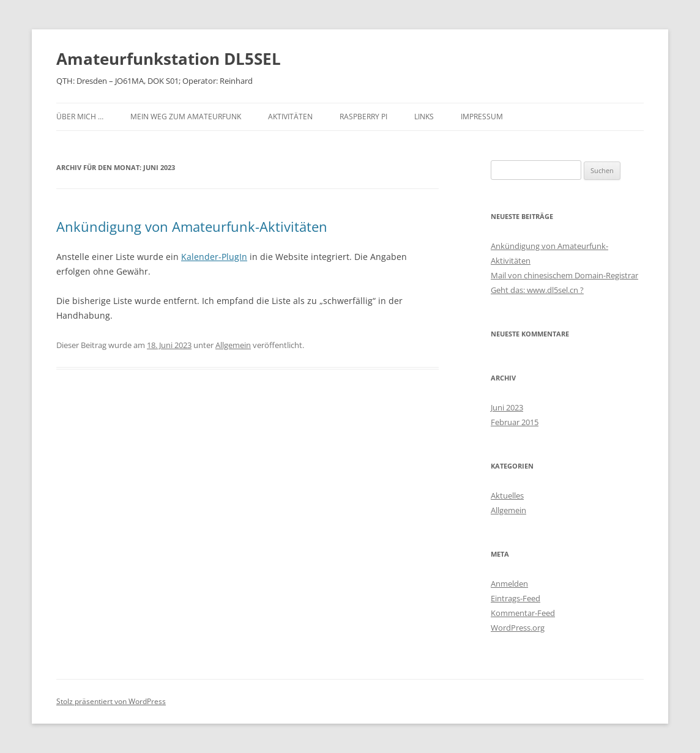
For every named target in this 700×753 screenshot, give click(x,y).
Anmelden (509, 584)
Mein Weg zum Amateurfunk (186, 117)
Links (424, 117)
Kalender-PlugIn (214, 257)
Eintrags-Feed (516, 598)
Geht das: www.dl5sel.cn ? (537, 290)
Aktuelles (507, 495)
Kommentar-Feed (523, 613)
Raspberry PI (363, 117)
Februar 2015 (515, 422)
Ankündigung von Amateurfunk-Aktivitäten (192, 226)
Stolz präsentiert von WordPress (111, 701)
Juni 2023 (507, 407)
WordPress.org (518, 628)
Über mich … (80, 117)
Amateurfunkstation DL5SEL (169, 59)
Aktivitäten (290, 117)
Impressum (482, 117)
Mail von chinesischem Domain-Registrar (564, 275)
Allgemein (233, 345)
